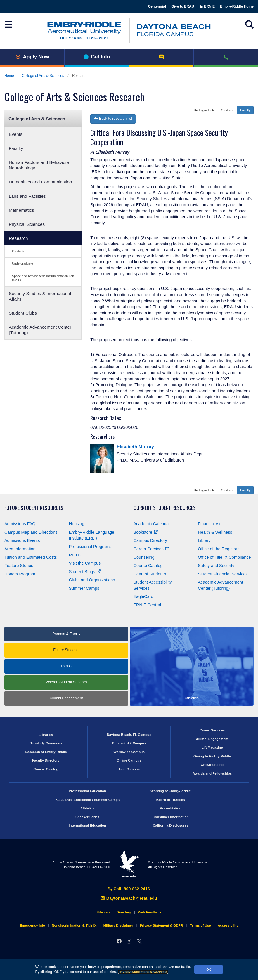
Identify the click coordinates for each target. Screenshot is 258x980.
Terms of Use (200, 925)
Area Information (20, 549)
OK (209, 969)
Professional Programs (90, 547)
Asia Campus (129, 769)
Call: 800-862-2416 (129, 889)
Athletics (88, 808)
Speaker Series (88, 817)
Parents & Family (66, 634)
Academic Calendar (152, 524)
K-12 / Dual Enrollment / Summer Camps (87, 800)
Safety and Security (216, 566)
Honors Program (20, 574)
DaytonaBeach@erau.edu (129, 898)
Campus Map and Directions (31, 532)
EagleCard (143, 596)
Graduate (19, 251)
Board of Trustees (171, 800)
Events (16, 134)
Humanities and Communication (40, 182)
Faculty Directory (46, 760)
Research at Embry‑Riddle (46, 752)
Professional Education (87, 791)
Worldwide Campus (129, 752)
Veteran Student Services (66, 682)
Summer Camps (84, 588)
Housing (77, 524)
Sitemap (103, 912)
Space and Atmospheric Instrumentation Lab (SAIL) (43, 278)
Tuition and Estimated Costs (31, 557)
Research (18, 238)
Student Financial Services (223, 574)
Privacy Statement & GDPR (143, 972)
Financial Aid (210, 524)
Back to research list (113, 119)
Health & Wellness (215, 532)
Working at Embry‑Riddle (170, 791)
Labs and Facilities (27, 196)
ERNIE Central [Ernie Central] (147, 605)
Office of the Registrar (218, 549)
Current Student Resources (165, 508)
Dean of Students (150, 574)
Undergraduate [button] (204, 110)
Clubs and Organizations (92, 580)
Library (204, 540)
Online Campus (129, 760)
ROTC (75, 555)
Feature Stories (19, 566)
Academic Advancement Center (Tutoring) (40, 330)
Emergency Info (32, 925)
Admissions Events (22, 540)
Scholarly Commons (46, 743)
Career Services (151, 549)
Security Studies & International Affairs (40, 296)
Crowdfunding (212, 765)
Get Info (97, 57)
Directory (124, 912)
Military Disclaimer (118, 925)
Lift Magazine (212, 747)
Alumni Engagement (66, 698)
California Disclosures (171, 825)
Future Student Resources (34, 508)
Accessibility (228, 925)
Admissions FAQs (21, 524)
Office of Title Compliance (224, 557)
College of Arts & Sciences (43, 76)
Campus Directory (150, 540)
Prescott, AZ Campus (129, 743)
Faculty (16, 148)
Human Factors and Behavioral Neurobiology (40, 165)
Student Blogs (85, 572)
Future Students (66, 650)
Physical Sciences (27, 224)
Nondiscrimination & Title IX (74, 925)
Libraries (46, 735)
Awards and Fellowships (212, 773)
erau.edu (129, 864)
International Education (87, 825)
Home (9, 76)
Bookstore (146, 532)
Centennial (157, 6)
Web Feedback (150, 912)
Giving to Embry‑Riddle (212, 756)
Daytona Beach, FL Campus (129, 735)
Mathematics (21, 210)
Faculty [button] (245, 110)
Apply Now (32, 57)
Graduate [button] (227, 110)
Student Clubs (23, 313)
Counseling (144, 557)
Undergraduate (22, 263)
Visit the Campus (85, 563)
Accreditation (171, 808)
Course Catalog (148, 566)
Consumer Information (170, 817)
